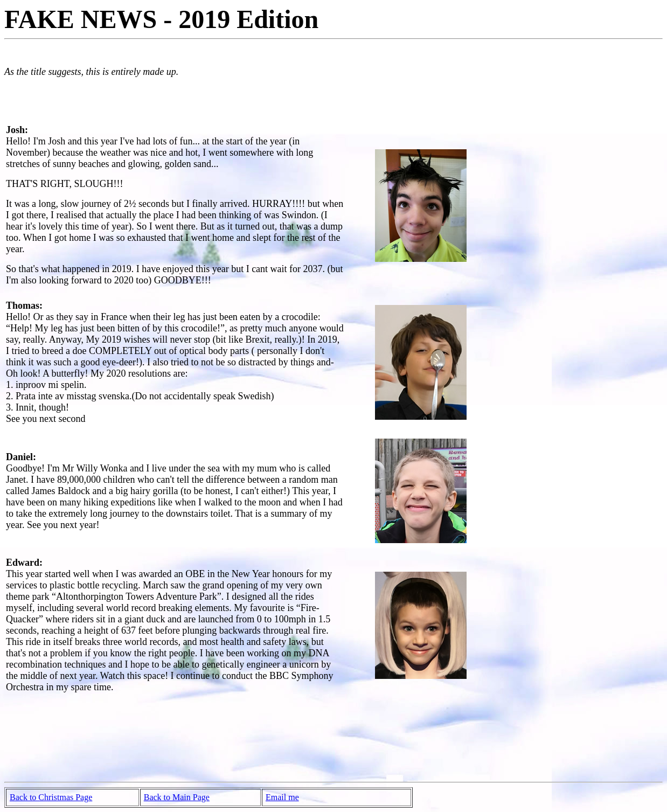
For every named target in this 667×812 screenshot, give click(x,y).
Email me (282, 797)
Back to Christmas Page (51, 797)
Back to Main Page (177, 797)
